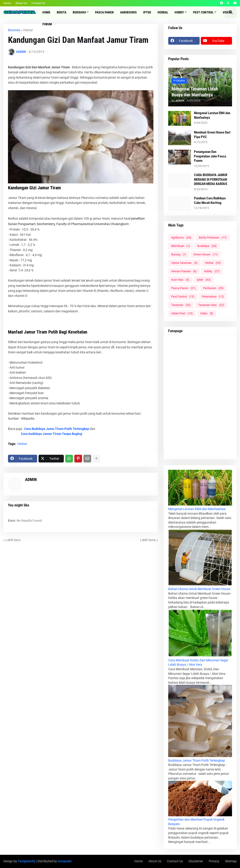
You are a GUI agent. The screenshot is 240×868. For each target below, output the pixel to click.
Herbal (28, 30)
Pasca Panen (183, 288)
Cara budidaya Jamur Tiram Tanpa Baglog (52, 434)
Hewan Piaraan (184, 271)
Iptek (204, 280)
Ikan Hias (180, 280)
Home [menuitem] (46, 12)
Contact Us (38, 3)
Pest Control (183, 297)
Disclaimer (196, 861)
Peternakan (213, 297)
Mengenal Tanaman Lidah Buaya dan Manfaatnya (195, 92)
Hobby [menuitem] (179, 12)
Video (207, 313)
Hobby (212, 271)
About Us (21, 3)
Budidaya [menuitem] (79, 12)
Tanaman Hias (211, 305)
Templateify (27, 861)
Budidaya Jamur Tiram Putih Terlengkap (197, 760)
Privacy (214, 861)
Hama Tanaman (184, 263)
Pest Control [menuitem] (203, 12)
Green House (206, 254)
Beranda (14, 30)
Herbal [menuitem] (163, 12)
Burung (179, 254)
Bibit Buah (181, 246)
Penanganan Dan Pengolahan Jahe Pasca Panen (210, 156)
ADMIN (31, 479)
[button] (231, 12)
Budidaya (207, 246)
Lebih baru (13, 540)
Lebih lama (148, 540)
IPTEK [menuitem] (147, 12)
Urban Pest (182, 313)
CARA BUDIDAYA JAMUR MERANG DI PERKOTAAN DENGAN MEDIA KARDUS (211, 179)
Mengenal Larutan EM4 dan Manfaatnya (212, 115)
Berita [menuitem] (62, 12)
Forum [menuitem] (47, 24)
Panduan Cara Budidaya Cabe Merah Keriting (210, 200)
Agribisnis (181, 238)
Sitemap (231, 861)
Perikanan (213, 288)
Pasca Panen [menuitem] (104, 12)
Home (7, 3)
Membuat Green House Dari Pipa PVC (212, 135)
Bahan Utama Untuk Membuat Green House (199, 589)
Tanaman (181, 305)
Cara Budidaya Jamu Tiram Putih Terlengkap (57, 429)
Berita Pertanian (213, 238)
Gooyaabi (65, 861)
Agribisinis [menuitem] (128, 12)
